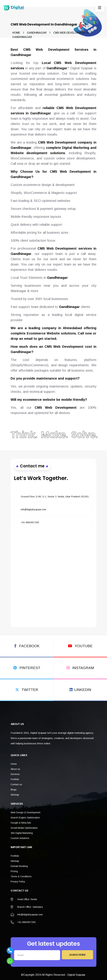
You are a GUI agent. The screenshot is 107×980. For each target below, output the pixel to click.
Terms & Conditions (21, 872)
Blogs (14, 785)
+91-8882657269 (30, 518)
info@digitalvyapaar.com (33, 505)
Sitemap (15, 791)
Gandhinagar (37, 33)
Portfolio (15, 775)
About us (15, 765)
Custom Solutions (20, 834)
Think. (24, 431)
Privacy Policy (18, 877)
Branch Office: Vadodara (30, 903)
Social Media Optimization (24, 824)
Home (16, 33)
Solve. (84, 431)
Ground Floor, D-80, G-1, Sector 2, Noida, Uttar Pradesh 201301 (55, 492)
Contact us (16, 780)
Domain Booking (19, 862)
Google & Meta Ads (21, 819)
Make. (54, 431)
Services (15, 770)
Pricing (14, 867)
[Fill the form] (53, 577)
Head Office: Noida (27, 895)
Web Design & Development (26, 808)
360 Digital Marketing (22, 829)
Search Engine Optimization (25, 813)
